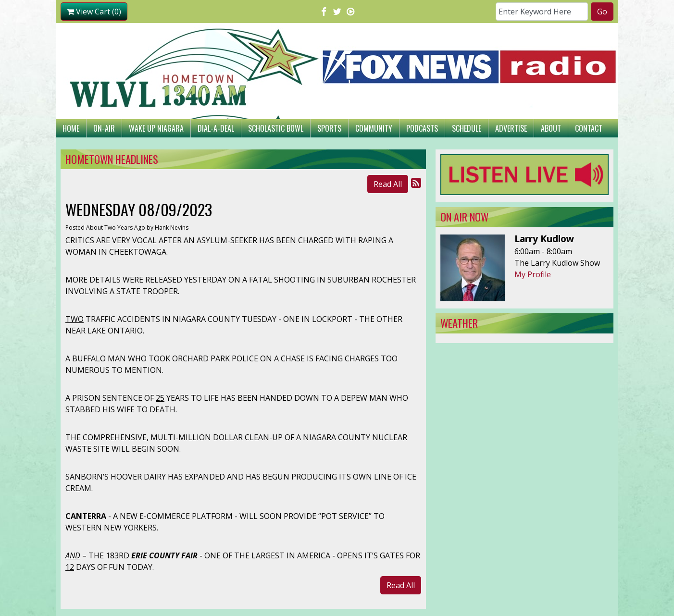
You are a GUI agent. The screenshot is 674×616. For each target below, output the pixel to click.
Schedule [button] (467, 128)
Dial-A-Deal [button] (216, 128)
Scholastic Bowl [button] (276, 128)
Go (602, 12)
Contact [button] (589, 128)
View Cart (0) (94, 12)
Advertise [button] (511, 128)
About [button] (551, 128)
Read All (388, 184)
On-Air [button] (104, 128)
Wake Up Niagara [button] (156, 128)
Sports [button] (329, 128)
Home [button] (71, 128)
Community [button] (374, 128)
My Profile (533, 274)
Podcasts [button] (422, 128)
